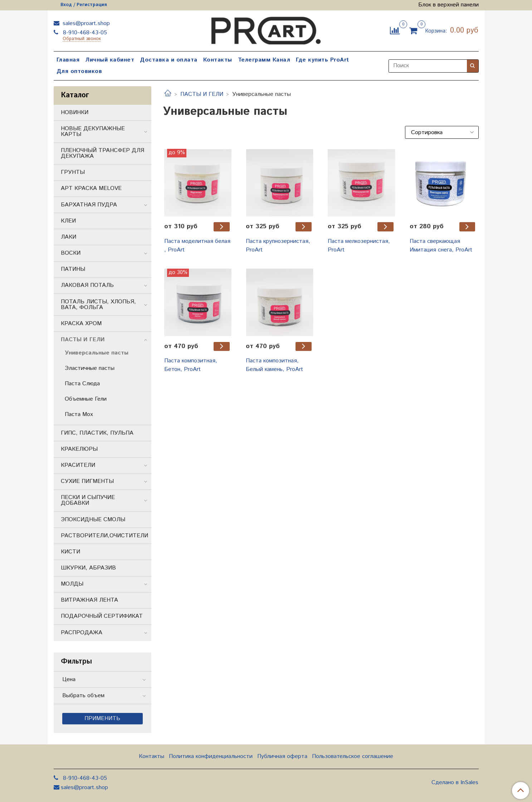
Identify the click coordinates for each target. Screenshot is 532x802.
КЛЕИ (68, 221)
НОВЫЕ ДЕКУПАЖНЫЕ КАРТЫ (93, 131)
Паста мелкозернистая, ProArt (359, 246)
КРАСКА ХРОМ (81, 324)
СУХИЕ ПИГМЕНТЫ (87, 481)
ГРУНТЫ (73, 172)
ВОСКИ (71, 253)
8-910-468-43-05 (84, 33)
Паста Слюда (82, 384)
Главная (68, 60)
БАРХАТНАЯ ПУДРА (89, 205)
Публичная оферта (282, 756)
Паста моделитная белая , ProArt (197, 246)
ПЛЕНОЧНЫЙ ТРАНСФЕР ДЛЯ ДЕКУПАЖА (103, 153)
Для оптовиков (79, 71)
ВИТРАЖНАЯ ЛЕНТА (89, 600)
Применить (102, 718)
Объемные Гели (86, 399)
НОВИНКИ (75, 113)
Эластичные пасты (90, 368)
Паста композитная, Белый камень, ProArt (274, 365)
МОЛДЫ (72, 584)
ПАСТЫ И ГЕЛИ (202, 94)
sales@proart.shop (85, 23)
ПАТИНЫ (73, 269)
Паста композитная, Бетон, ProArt (191, 365)
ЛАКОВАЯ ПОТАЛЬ (87, 285)
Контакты (218, 60)
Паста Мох (79, 414)
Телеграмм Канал (264, 60)
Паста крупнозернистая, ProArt (278, 246)
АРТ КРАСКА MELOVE (91, 188)
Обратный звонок (82, 39)
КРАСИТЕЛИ (78, 465)
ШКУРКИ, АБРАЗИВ (88, 568)
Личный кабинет (110, 60)
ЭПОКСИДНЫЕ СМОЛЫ (93, 520)
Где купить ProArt (323, 60)
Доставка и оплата (169, 60)
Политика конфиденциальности (211, 756)
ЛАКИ (69, 237)
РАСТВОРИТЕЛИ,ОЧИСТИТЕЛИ (104, 536)
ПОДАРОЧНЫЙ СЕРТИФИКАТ (102, 616)
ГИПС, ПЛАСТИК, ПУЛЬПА (97, 433)
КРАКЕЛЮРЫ (79, 449)
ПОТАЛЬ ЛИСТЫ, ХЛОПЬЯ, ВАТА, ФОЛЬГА (98, 305)
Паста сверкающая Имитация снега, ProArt (441, 246)
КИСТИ (70, 552)
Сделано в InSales (455, 783)
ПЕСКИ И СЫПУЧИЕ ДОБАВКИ (88, 500)
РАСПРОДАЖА (82, 633)
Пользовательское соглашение (353, 756)
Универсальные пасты (97, 353)
